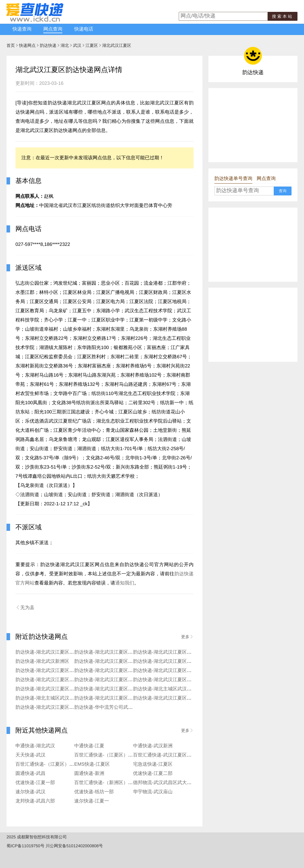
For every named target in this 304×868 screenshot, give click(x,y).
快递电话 (84, 29)
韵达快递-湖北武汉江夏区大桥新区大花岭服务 (64, 680)
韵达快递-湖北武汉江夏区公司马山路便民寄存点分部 (71, 707)
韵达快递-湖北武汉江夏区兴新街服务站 (115, 671)
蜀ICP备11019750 (23, 846)
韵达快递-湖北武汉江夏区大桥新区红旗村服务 (122, 680)
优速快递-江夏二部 (153, 774)
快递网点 (27, 45)
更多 (187, 637)
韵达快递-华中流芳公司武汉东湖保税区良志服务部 (127, 707)
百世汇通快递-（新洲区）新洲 (106, 783)
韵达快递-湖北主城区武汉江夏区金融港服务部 (64, 698)
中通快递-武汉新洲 (153, 746)
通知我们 (125, 583)
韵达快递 (48, 45)
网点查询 (53, 29)
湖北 (65, 45)
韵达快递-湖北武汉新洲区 (42, 661)
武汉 (77, 45)
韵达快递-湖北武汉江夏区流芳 (106, 652)
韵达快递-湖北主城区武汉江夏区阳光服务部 (179, 689)
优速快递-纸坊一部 (94, 792)
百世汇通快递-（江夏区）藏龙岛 (49, 764)
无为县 (25, 608)
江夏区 (92, 45)
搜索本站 (283, 16)
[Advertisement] (253, 125)
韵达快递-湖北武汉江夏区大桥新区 (111, 661)
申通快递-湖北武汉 (35, 746)
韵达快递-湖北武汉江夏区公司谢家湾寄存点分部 (125, 698)
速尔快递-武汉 (30, 792)
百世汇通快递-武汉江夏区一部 (165, 755)
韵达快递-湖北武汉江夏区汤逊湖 (167, 671)
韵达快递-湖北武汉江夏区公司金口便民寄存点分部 (186, 698)
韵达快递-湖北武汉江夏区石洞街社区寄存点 (61, 689)
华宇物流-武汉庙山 (153, 792)
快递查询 (22, 29)
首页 (11, 45)
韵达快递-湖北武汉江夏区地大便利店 (172, 661)
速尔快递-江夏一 (92, 801)
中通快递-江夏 (89, 746)
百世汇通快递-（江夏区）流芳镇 (108, 755)
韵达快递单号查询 (233, 179)
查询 (283, 191)
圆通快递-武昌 (30, 774)
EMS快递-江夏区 (92, 764)
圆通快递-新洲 (89, 774)
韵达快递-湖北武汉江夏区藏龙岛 (49, 652)
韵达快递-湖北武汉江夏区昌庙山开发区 (174, 652)
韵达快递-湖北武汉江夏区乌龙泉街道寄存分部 (122, 689)
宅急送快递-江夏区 (153, 764)
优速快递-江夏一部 (35, 783)
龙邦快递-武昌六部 (35, 801)
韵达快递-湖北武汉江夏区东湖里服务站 (57, 671)
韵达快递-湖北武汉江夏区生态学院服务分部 (179, 680)
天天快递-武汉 (30, 755)
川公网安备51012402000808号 (74, 846)
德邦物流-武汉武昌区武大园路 (165, 783)
